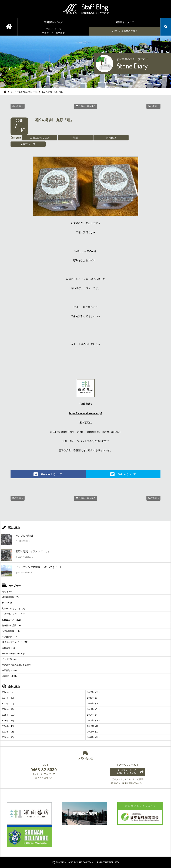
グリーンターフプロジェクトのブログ (53, 31)
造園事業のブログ (53, 22)
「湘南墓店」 (86, 404)
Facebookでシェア (52, 474)
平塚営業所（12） (10, 637)
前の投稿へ (18, 106)
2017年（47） (94, 715)
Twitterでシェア (127, 474)
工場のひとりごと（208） (14, 614)
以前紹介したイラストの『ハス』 (84, 279)
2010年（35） (8, 737)
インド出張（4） (10, 659)
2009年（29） (94, 737)
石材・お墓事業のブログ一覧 (24, 92)
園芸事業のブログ (125, 22)
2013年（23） (94, 726)
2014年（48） (8, 726)
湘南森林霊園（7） (11, 597)
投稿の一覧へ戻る (87, 106)
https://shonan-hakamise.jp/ (85, 413)
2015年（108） (95, 721)
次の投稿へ (153, 106)
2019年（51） (94, 709)
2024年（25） (8, 698)
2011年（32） (94, 732)
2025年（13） (94, 692)
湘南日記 (111, 138)
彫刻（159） (8, 592)
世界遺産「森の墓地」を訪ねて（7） (19, 665)
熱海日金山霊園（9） (12, 625)
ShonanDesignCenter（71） (15, 654)
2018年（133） (9, 715)
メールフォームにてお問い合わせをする (126, 772)
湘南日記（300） (10, 676)
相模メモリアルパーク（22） (16, 642)
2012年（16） (8, 732)
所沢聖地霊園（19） (11, 631)
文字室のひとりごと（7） (14, 608)
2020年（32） (8, 709)
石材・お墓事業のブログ (125, 31)
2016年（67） (8, 721)
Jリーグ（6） (8, 603)
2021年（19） (94, 704)
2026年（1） (8, 692)
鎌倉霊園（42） (9, 648)
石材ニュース (28, 144)
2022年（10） (8, 704)
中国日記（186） (10, 670)
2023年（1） (93, 698)
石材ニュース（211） (12, 620)
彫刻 (75, 138)
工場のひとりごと (40, 138)
